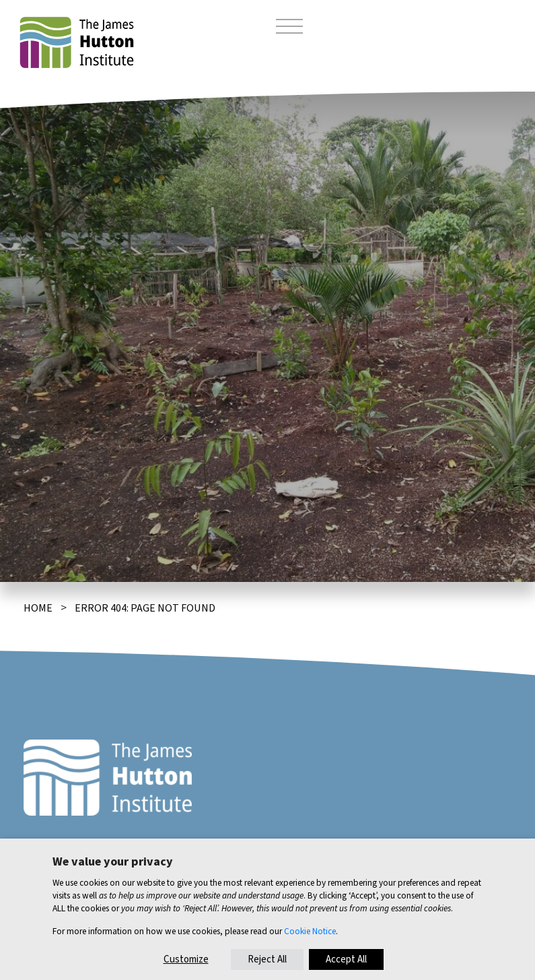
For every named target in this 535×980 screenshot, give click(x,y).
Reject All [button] (267, 959)
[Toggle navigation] (289, 28)
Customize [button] (186, 959)
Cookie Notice (310, 931)
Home (38, 608)
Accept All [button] (346, 959)
